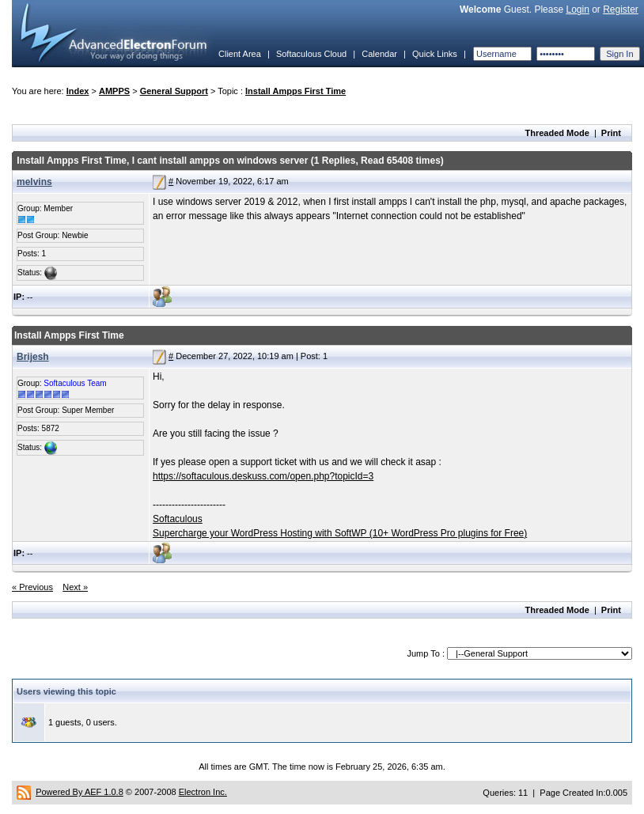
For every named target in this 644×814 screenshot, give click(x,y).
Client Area (240, 54)
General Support (174, 91)
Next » (75, 587)
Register (621, 9)
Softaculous (178, 519)
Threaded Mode (557, 133)
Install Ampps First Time (295, 91)
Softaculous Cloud (311, 54)
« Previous (32, 587)
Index (78, 91)
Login (577, 9)
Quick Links (435, 54)
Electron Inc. (203, 792)
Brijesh (33, 357)
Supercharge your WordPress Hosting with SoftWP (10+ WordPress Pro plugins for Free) (340, 533)
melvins (34, 182)
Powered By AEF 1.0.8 (80, 792)
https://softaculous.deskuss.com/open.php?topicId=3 (263, 476)
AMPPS (114, 91)
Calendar (379, 54)
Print (611, 133)
